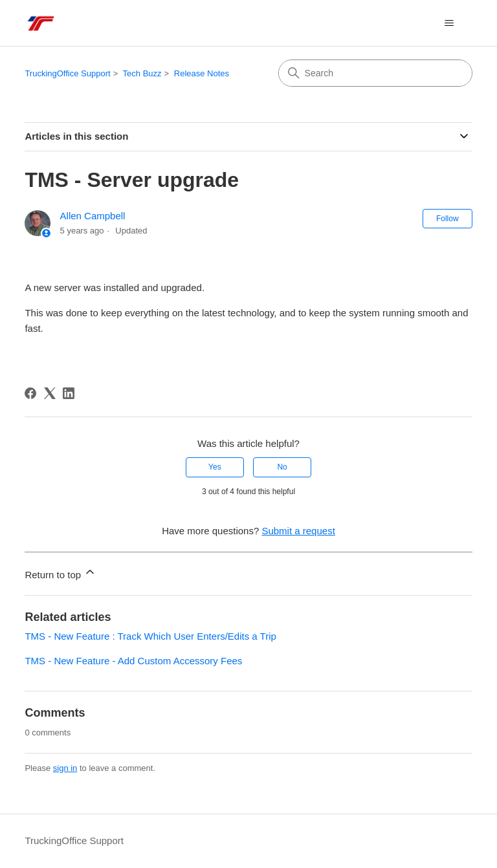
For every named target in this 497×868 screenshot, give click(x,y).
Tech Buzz (142, 73)
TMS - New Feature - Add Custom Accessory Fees (133, 661)
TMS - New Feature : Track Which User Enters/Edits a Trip (150, 636)
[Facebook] (30, 393)
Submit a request (298, 531)
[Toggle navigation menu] (449, 23)
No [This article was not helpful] (282, 467)
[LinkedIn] (69, 393)
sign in (65, 768)
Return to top (61, 573)
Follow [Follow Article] (447, 219)
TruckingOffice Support (67, 73)
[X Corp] (50, 393)
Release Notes (202, 73)
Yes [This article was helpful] (215, 467)
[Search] (375, 73)
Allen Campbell (93, 216)
